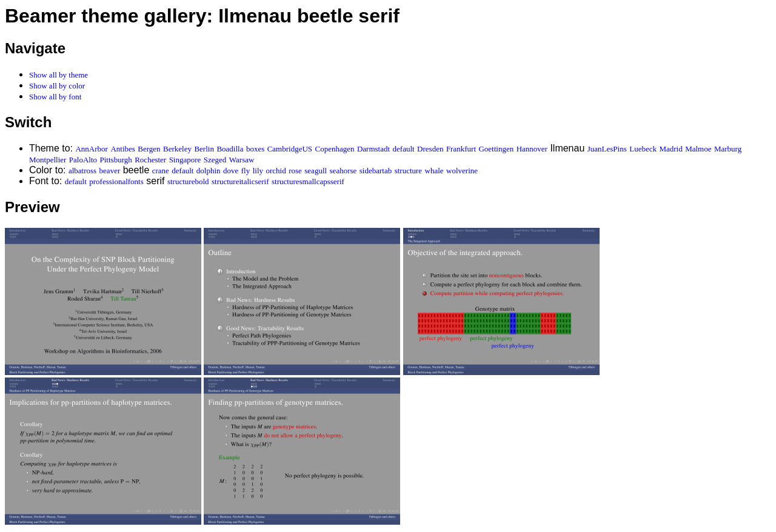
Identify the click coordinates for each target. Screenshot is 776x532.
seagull (316, 171)
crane (161, 171)
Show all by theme (59, 75)
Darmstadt (373, 149)
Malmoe (698, 149)
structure (408, 171)
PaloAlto (83, 160)
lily (258, 171)
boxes (255, 149)
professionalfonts (116, 181)
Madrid (671, 149)
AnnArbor (91, 149)
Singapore (185, 160)
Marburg (728, 149)
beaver (110, 171)
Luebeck (643, 149)
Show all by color (57, 86)
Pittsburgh (116, 160)
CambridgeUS (290, 149)
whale (434, 171)
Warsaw (242, 160)
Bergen (149, 149)
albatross (82, 171)
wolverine (462, 171)
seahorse (343, 171)
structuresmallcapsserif (308, 181)
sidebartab (376, 171)
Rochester (150, 160)
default (404, 149)
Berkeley (177, 149)
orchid (276, 171)
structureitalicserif (240, 181)
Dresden (430, 149)
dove (231, 171)
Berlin (204, 149)
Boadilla (230, 149)
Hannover (532, 149)
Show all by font (55, 97)
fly (246, 171)
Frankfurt (461, 149)
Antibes (122, 149)
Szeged (215, 160)
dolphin (209, 171)
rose (295, 171)
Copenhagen (335, 149)
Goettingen (496, 149)
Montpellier (48, 160)
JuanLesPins (607, 149)
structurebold (188, 181)
